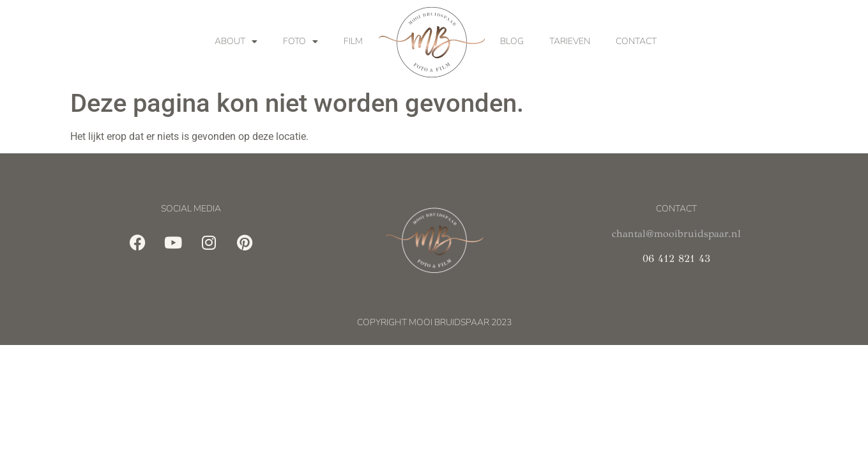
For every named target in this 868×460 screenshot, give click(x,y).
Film (353, 41)
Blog (512, 41)
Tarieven (570, 41)
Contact (636, 41)
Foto (301, 42)
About (236, 42)
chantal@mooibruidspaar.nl (676, 234)
